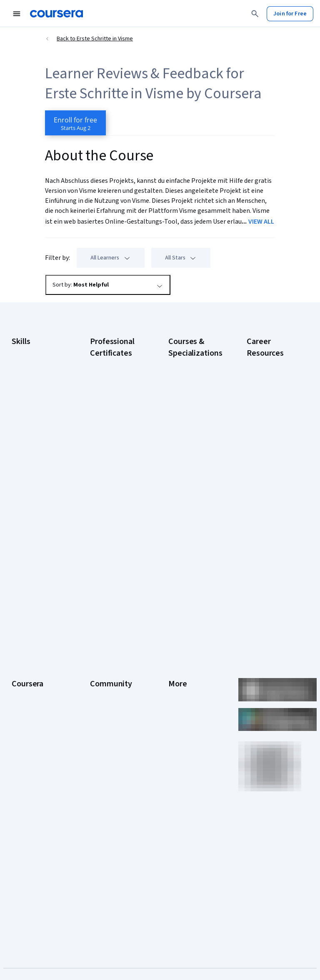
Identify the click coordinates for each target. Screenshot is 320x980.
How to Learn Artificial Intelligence (274, 521)
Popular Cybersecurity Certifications (264, 567)
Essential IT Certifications (264, 459)
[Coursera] (56, 14)
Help (174, 681)
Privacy (177, 669)
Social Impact (28, 810)
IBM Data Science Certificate (111, 542)
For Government (32, 773)
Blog (96, 669)
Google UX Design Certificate (112, 480)
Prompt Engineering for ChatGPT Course (193, 542)
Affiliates (179, 744)
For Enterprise (30, 761)
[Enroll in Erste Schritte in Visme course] (75, 123)
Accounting (26, 352)
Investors (180, 644)
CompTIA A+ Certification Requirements (264, 405)
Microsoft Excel (30, 443)
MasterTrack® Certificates (29, 731)
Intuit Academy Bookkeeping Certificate (109, 567)
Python (20, 468)
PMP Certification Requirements (268, 542)
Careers (22, 669)
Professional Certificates (27, 711)
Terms (176, 656)
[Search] (255, 14)
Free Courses (29, 823)
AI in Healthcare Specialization (187, 430)
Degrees (22, 748)
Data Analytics (29, 397)
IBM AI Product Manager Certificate (115, 521)
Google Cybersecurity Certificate (108, 384)
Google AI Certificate (116, 363)
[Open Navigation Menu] (17, 14)
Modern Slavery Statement (188, 761)
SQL (17, 481)
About (19, 631)
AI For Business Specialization (187, 388)
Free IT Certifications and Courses (273, 480)
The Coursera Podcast (107, 686)
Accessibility (184, 694)
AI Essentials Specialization (186, 367)
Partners (101, 644)
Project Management (38, 456)
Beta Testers (106, 656)
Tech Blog (102, 702)
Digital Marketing (32, 410)
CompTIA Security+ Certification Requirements (270, 434)
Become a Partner (34, 798)
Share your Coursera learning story (37, 840)
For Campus (26, 785)
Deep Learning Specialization (186, 451)
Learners (101, 631)
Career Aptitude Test (273, 363)
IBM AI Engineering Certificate (113, 501)
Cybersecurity (29, 385)
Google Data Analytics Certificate (115, 409)
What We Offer (30, 644)
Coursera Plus (29, 694)
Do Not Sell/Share (190, 777)
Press (176, 631)
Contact (178, 706)
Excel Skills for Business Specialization (186, 476)
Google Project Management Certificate (109, 455)
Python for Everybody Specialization (186, 567)
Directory (180, 731)
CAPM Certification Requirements (270, 380)
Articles (178, 719)
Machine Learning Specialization (190, 521)
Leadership (26, 656)
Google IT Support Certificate (113, 430)
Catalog (21, 681)
